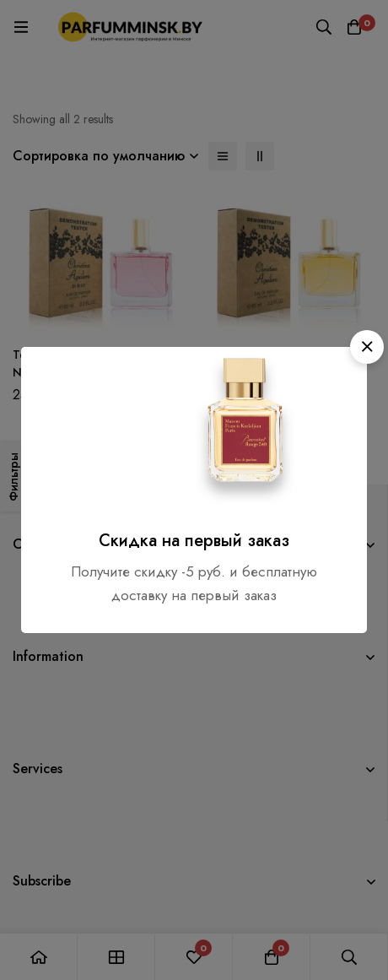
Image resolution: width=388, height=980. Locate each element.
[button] (367, 347)
